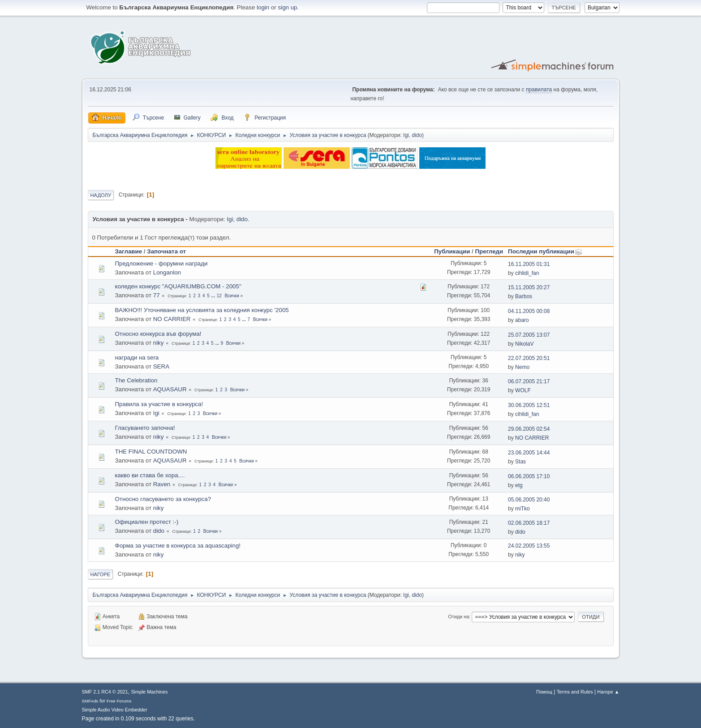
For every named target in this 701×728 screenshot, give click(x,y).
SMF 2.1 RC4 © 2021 (105, 692)
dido (417, 135)
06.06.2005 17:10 (529, 476)
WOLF (523, 390)
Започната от (166, 251)
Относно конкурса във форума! (158, 334)
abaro (522, 320)
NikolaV (524, 344)
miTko (523, 509)
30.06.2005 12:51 (529, 405)
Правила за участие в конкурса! (159, 404)
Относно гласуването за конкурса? (163, 499)
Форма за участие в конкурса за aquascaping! (178, 546)
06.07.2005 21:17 (529, 381)
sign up (288, 7)
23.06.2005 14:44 (529, 453)
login (263, 7)
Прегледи (489, 251)
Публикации (452, 251)
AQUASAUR (170, 389)
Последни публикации (545, 251)
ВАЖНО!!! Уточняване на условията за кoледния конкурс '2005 (202, 310)
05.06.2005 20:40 (529, 500)
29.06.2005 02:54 (529, 429)
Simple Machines (149, 692)
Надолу (101, 195)
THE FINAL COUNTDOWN (151, 452)
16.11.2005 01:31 (529, 264)
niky (159, 343)
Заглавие (129, 251)
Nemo (522, 367)
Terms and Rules (575, 692)
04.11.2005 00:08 (529, 311)
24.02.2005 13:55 (529, 546)
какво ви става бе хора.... (150, 475)
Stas (520, 462)
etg (519, 485)
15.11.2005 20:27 (529, 287)
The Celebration (136, 380)
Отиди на (459, 617)
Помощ (544, 692)
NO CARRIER (172, 319)
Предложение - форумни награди (161, 263)
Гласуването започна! (145, 428)
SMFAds (90, 701)
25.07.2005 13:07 (529, 335)
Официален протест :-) (147, 522)
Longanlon (167, 272)
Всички (232, 296)
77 (157, 295)
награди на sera (137, 358)
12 (219, 296)
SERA (161, 366)
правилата (539, 90)
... (214, 296)
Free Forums (119, 701)
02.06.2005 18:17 (529, 523)
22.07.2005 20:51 (529, 358)
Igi (406, 135)
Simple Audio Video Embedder (115, 710)
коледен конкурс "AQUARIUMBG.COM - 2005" (178, 286)
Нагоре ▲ (608, 692)
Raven (162, 484)
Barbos (524, 296)
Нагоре (101, 574)
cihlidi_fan (527, 273)
